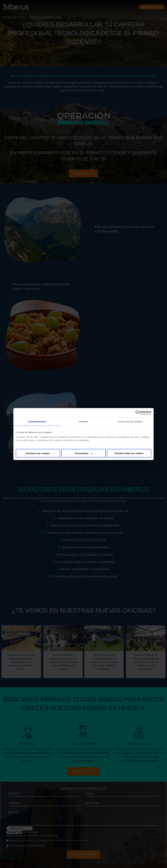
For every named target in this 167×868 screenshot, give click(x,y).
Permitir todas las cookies (129, 453)
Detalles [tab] (83, 421)
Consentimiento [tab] (37, 421)
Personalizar (84, 453)
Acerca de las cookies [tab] (130, 421)
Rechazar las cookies (38, 453)
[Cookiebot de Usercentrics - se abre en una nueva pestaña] (138, 413)
